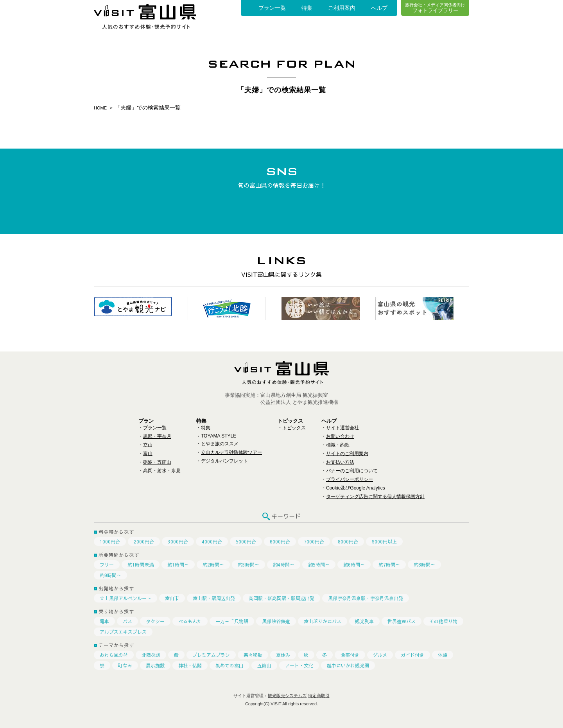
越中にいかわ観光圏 (348, 665)
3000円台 (178, 542)
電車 (104, 621)
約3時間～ (248, 565)
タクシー (155, 621)
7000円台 (314, 542)
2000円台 (144, 542)
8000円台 (348, 542)
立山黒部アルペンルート (126, 598)
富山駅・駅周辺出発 (214, 598)
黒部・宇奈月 (157, 436)
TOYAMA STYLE (219, 436)
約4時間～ (284, 565)
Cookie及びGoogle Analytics (356, 488)
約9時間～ (110, 575)
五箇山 (264, 665)
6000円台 (280, 542)
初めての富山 (230, 665)
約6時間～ (354, 565)
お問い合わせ (340, 436)
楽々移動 (253, 655)
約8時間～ (424, 565)
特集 (307, 8)
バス (127, 621)
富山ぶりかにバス (323, 621)
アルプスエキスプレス (123, 632)
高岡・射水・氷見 (162, 471)
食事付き (350, 655)
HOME (102, 108)
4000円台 (212, 542)
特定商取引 (319, 696)
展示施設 (155, 665)
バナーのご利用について (352, 471)
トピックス (294, 428)
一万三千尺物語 (232, 621)
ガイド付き (412, 655)
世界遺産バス (402, 621)
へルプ (379, 8)
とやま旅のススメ (220, 444)
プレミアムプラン (211, 655)
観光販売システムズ (287, 696)
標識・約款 (338, 445)
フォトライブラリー (435, 8)
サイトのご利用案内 (347, 454)
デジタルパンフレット (224, 461)
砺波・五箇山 (157, 462)
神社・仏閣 (190, 665)
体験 (443, 655)
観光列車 (364, 621)
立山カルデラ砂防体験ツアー (231, 452)
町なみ (125, 665)
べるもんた (190, 621)
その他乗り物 (443, 621)
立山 (148, 445)
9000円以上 (384, 542)
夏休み (283, 655)
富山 (148, 454)
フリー (107, 565)
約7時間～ (389, 565)
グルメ (380, 655)
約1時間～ (178, 565)
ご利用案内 (342, 8)
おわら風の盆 (114, 655)
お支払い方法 (340, 462)
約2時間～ (213, 565)
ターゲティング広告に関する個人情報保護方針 (375, 497)
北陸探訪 (151, 655)
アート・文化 (299, 665)
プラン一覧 (272, 8)
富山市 (172, 598)
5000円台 (246, 542)
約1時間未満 (141, 565)
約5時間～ (319, 565)
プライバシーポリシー (350, 479)
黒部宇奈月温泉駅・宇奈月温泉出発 (366, 598)
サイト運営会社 (342, 428)
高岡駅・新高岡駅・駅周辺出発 (281, 598)
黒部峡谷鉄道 (276, 621)
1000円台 (110, 542)
